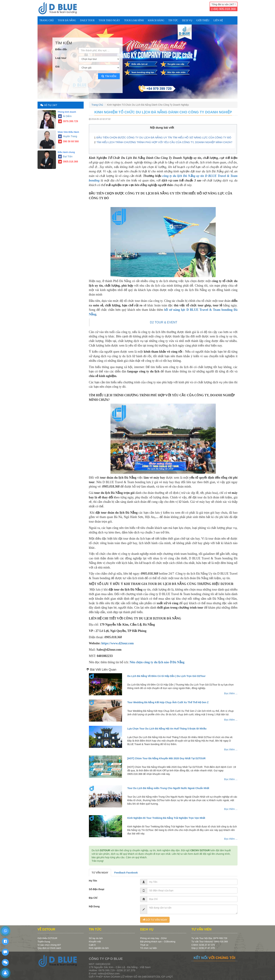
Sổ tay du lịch (96, 938)
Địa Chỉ (93, 898)
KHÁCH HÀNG (156, 20)
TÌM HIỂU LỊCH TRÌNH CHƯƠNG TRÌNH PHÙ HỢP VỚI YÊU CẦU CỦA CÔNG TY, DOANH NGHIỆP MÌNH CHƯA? (164, 142)
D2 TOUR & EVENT (164, 322)
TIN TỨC (173, 20)
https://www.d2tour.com (118, 643)
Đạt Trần (65, 156)
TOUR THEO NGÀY (109, 20)
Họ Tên (93, 881)
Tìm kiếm (109, 76)
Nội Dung (94, 906)
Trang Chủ (47, 20)
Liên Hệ (218, 20)
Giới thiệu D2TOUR (47, 938)
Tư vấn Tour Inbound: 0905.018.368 (210, 942)
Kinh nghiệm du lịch (99, 948)
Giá (57, 66)
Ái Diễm (65, 116)
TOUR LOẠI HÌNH (134, 20)
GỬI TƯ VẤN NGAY (155, 920)
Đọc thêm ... (231, 693)
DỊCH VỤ (187, 20)
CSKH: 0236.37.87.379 (203, 945)
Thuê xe (144, 945)
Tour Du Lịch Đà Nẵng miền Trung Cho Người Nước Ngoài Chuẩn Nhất (168, 788)
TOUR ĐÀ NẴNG (67, 20)
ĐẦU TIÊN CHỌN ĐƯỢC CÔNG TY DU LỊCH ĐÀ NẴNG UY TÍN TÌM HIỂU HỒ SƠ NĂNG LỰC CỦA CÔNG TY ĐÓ (164, 137)
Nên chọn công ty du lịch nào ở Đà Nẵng (157, 662)
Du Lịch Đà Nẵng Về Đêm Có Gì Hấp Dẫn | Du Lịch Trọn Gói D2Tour (166, 676)
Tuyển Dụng (44, 942)
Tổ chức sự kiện (148, 948)
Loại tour (61, 58)
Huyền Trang (68, 136)
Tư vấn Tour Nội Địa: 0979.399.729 (209, 938)
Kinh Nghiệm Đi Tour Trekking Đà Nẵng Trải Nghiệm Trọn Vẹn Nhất (166, 818)
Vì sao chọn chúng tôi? (49, 945)
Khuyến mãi (95, 942)
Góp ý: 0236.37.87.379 (203, 948)
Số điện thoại (97, 889)
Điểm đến (61, 49)
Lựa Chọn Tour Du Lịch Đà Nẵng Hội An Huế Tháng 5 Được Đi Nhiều (167, 729)
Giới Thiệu (203, 20)
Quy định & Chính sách (49, 948)
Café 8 (92, 945)
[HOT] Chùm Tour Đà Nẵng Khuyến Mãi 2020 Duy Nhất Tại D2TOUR (166, 758)
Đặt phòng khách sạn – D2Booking (158, 942)
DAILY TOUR (87, 20)
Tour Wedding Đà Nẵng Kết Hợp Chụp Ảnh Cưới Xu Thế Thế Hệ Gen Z (168, 702)
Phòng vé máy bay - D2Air (153, 938)
